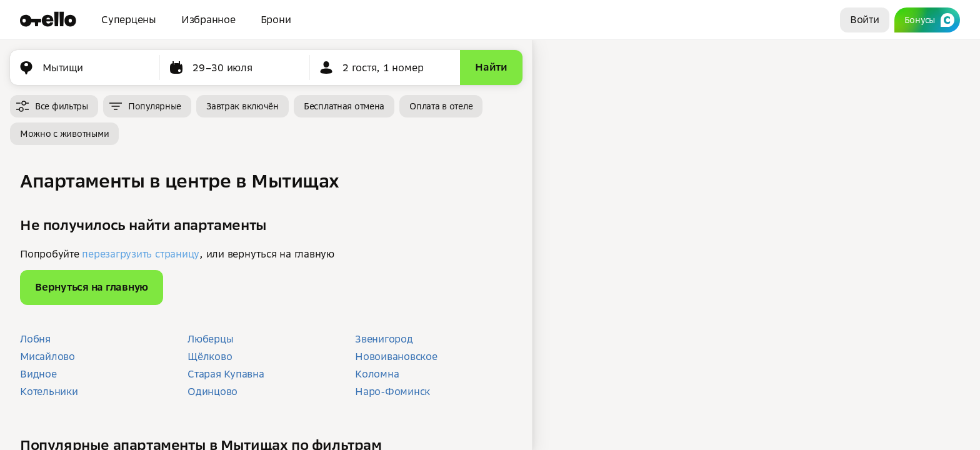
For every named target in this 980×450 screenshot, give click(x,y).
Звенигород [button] (384, 339)
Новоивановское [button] (396, 356)
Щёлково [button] (210, 356)
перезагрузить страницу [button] (141, 254)
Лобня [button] (35, 339)
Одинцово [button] (212, 391)
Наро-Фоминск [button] (392, 391)
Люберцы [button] (210, 339)
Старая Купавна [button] (226, 374)
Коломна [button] (377, 374)
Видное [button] (38, 374)
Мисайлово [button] (47, 356)
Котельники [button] (49, 391)
